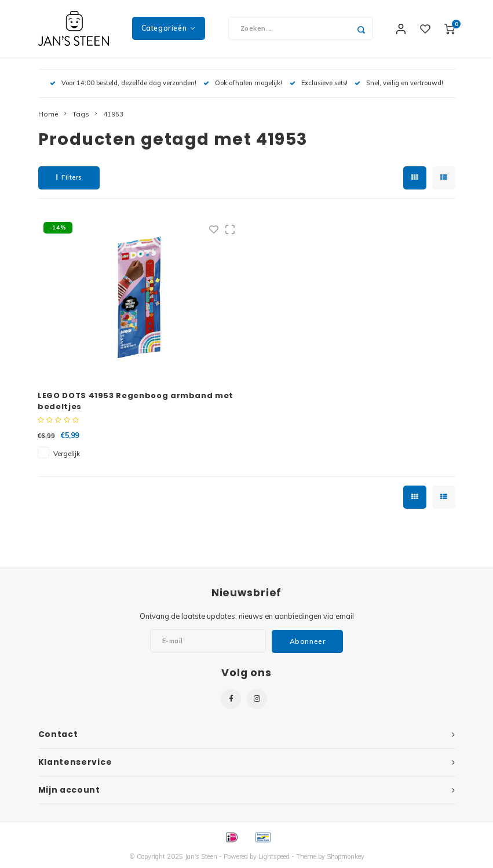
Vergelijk (67, 455)
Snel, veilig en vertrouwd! (399, 83)
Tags (81, 114)
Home (48, 114)
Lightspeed (274, 857)
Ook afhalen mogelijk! (243, 83)
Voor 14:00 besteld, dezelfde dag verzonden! (123, 83)
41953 (113, 114)
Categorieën (169, 29)
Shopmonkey (346, 857)
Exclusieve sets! (319, 83)
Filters (69, 178)
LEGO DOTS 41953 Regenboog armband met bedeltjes (136, 402)
